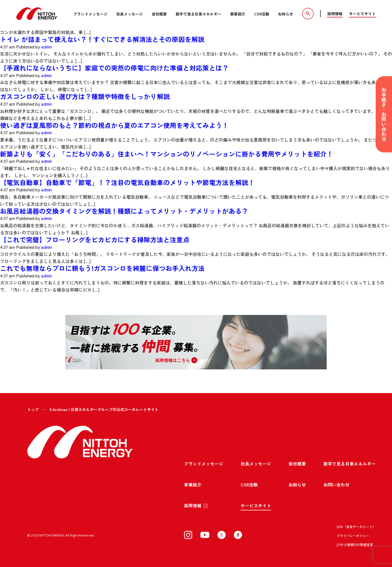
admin (47, 46)
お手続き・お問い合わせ (384, 114)
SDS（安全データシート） (356, 524)
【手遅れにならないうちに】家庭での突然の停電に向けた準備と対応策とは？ (114, 67)
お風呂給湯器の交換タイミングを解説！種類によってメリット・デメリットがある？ (124, 209)
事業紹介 (237, 14)
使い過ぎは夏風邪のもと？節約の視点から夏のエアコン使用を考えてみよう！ (114, 124)
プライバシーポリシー (353, 533)
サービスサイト (362, 14)
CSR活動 (261, 14)
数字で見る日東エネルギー (198, 14)
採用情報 (335, 14)
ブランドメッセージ (90, 14)
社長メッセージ (129, 14)
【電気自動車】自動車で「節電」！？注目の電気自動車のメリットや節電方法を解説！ (127, 180)
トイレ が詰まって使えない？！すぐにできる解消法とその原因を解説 (102, 39)
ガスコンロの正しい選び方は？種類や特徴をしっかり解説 (85, 95)
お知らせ (285, 14)
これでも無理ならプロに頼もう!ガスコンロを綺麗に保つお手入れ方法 (102, 265)
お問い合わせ (336, 482)
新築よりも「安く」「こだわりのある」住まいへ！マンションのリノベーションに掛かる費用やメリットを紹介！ (167, 152)
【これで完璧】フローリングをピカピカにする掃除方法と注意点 (95, 237)
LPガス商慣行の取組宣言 (355, 542)
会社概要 (158, 14)
